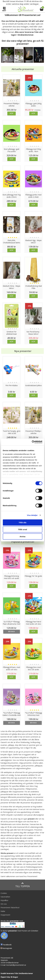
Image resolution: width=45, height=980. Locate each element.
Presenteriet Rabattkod (10, 908)
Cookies (4, 893)
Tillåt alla (23, 522)
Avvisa (23, 536)
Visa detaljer (32, 515)
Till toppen (22, 885)
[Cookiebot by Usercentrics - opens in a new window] (32, 442)
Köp (12, 113)
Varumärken (5, 897)
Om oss (4, 904)
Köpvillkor (4, 900)
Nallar (3, 911)
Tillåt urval (22, 529)
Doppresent (5, 915)
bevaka (12, 631)
